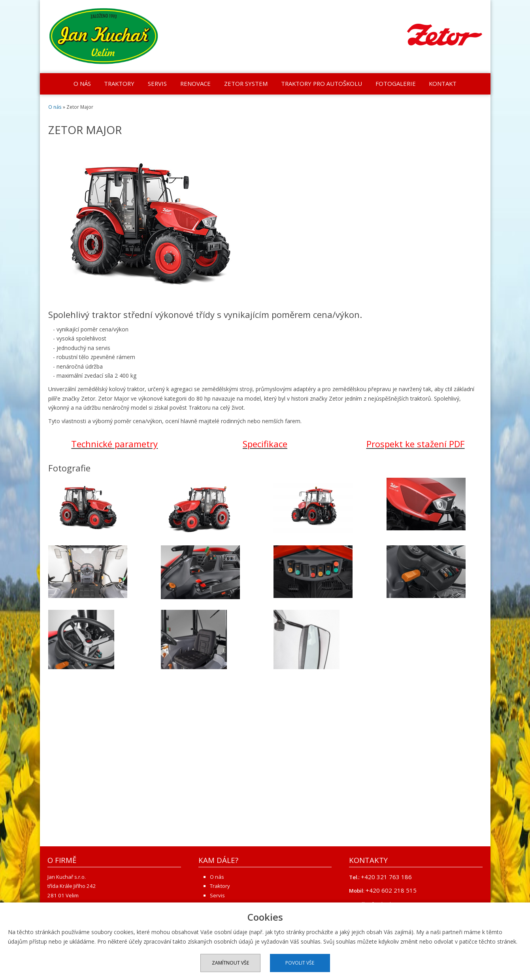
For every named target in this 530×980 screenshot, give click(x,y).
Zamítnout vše (230, 963)
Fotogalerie (396, 83)
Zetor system (246, 83)
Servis (157, 83)
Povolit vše (300, 963)
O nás (82, 83)
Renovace (195, 83)
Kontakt (443, 83)
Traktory (119, 83)
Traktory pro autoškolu (322, 83)
